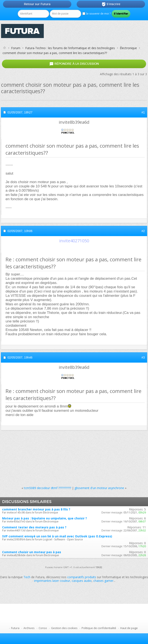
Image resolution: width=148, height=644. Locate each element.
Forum (16, 48)
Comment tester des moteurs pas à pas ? (34, 527)
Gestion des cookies (64, 628)
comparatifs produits (82, 577)
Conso (43, 628)
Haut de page (129, 628)
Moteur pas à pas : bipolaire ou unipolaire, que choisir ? (45, 518)
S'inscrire (111, 4)
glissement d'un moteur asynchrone (99, 488)
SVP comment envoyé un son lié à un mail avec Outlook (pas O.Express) (57, 536)
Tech (27, 577)
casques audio (82, 581)
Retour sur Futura (37, 4)
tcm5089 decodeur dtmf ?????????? (48, 488)
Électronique (128, 48)
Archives (29, 628)
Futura (15, 628)
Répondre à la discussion (74, 64)
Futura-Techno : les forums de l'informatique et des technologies (70, 48)
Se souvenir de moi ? (97, 14)
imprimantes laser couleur (52, 581)
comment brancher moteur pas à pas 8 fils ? (36, 509)
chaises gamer (103, 581)
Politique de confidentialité (99, 628)
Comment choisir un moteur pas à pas (32, 552)
